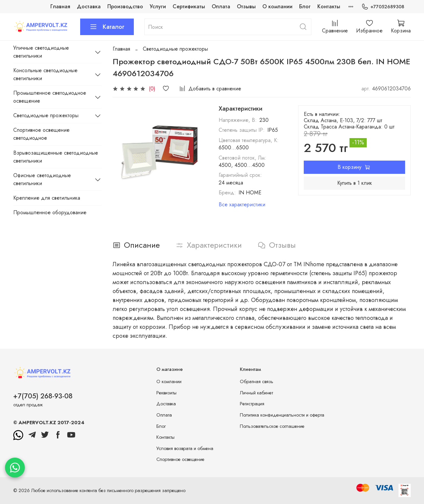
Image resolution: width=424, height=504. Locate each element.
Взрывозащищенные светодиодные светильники (56, 157)
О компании (277, 6)
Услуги (158, 6)
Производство (125, 6)
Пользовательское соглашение (272, 426)
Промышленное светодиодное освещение (50, 97)
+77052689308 (383, 7)
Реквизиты (166, 393)
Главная (60, 6)
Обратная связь (257, 381)
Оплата (221, 6)
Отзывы (246, 6)
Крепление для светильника (47, 198)
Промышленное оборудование (50, 212)
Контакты (329, 6)
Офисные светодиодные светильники (42, 179)
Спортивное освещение (180, 459)
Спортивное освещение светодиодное (41, 134)
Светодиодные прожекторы (175, 49)
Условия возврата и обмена (185, 448)
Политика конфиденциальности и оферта (282, 415)
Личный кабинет (256, 393)
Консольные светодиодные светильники (45, 74)
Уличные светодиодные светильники (41, 52)
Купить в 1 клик (355, 183)
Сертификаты (189, 6)
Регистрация (252, 404)
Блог (305, 6)
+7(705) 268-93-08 (43, 396)
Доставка (89, 6)
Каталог (107, 27)
